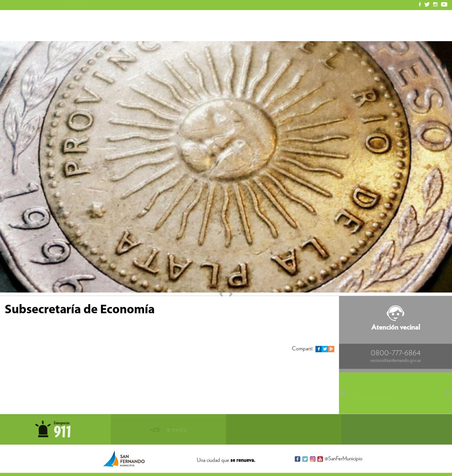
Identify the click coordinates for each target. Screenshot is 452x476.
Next (228, 294)
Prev (347, 393)
